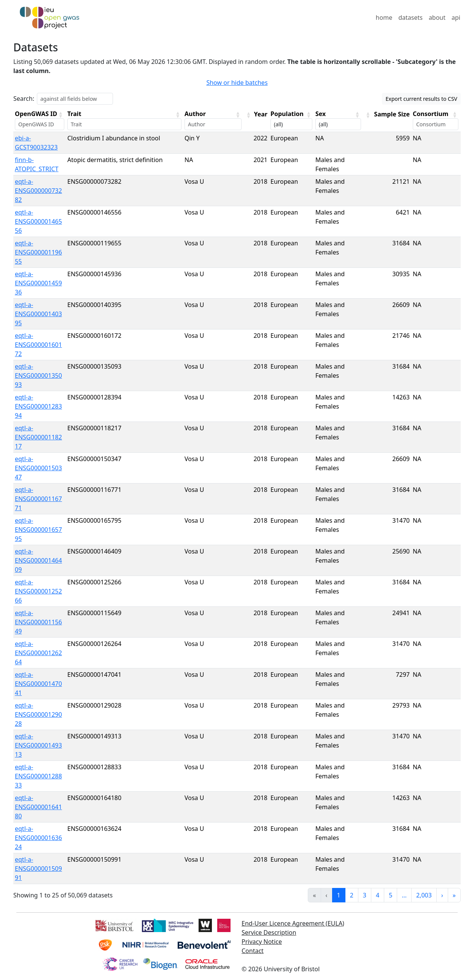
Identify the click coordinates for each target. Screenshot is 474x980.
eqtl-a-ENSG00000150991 (38, 869)
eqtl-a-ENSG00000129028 (38, 714)
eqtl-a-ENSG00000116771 (38, 499)
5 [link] (390, 895)
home (384, 17)
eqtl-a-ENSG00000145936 (38, 283)
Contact (253, 951)
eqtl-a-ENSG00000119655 (38, 252)
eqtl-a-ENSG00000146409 (38, 560)
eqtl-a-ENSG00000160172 (38, 345)
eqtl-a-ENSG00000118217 (38, 437)
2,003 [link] (424, 895)
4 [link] (378, 895)
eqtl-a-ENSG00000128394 (38, 406)
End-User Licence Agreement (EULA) (293, 923)
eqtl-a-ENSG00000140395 (38, 314)
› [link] (442, 895)
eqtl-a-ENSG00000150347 (38, 468)
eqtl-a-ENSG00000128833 (38, 776)
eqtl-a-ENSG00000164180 (38, 807)
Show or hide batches (237, 83)
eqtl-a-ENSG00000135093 (38, 375)
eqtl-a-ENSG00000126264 (38, 653)
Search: (24, 99)
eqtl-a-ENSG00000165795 (38, 530)
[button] (60, 115)
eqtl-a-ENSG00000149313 (38, 745)
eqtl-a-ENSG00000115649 (38, 622)
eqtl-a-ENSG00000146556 (38, 221)
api (456, 17)
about (437, 17)
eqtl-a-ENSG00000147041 (38, 684)
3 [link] (365, 895)
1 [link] (339, 895)
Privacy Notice (262, 942)
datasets (410, 17)
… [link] (404, 895)
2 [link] (352, 895)
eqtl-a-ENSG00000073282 (38, 191)
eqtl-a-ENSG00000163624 (38, 838)
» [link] (454, 895)
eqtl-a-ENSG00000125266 (38, 591)
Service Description (269, 932)
